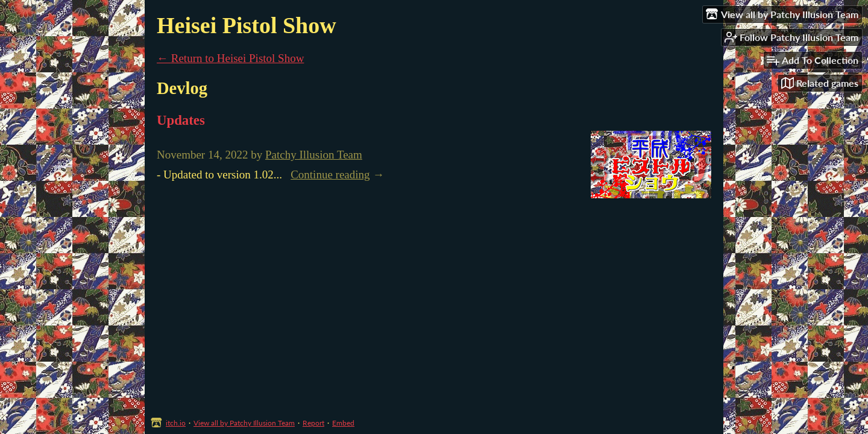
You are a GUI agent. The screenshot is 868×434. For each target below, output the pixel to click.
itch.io (176, 423)
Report (313, 423)
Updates (181, 120)
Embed (343, 423)
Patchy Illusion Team (314, 155)
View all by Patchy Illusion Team (244, 423)
